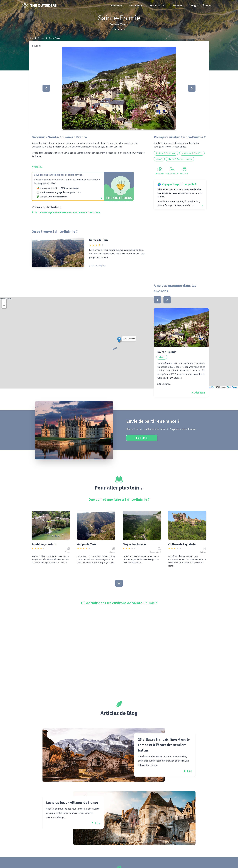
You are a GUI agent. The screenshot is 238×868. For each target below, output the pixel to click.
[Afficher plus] (119, 583)
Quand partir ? (158, 5)
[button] (119, 88)
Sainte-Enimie (55, 38)
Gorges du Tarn (98, 240)
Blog (193, 5)
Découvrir (199, 393)
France (41, 38)
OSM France (232, 387)
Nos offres (178, 5)
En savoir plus (97, 265)
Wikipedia (37, 167)
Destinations (136, 5)
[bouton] (157, 300)
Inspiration (116, 5)
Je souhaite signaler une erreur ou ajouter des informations (66, 212)
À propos (208, 5)
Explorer (142, 438)
